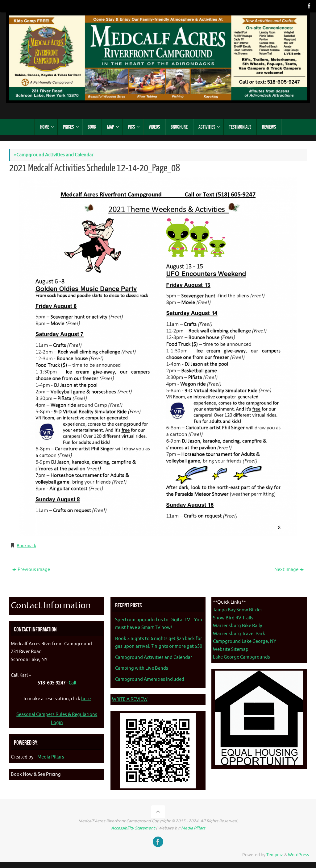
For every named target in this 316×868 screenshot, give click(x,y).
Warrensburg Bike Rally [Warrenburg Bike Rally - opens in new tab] (237, 626)
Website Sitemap (231, 649)
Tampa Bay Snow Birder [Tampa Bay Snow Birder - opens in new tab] (238, 610)
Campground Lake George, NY (245, 641)
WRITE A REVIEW (130, 699)
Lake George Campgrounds (241, 657)
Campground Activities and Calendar (53, 155)
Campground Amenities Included (150, 679)
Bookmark (28, 546)
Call (72, 683)
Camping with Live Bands (142, 668)
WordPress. (299, 855)
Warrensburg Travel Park (239, 634)
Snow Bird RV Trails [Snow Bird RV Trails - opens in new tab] (233, 618)
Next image (289, 570)
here (86, 699)
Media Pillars (51, 757)
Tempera (275, 855)
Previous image (31, 570)
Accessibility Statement (133, 828)
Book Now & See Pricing (36, 774)
